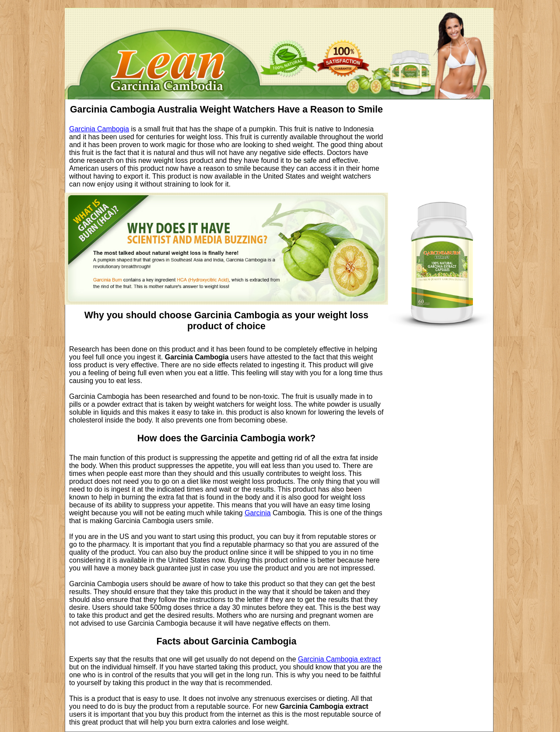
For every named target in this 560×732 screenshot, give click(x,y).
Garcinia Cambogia (99, 129)
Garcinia (258, 513)
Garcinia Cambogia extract (339, 659)
